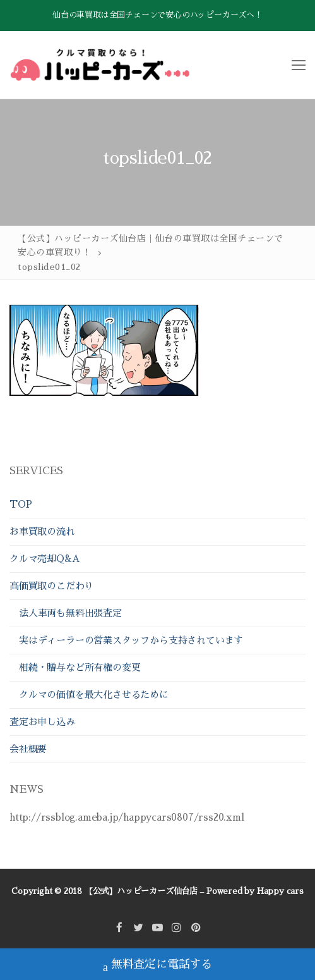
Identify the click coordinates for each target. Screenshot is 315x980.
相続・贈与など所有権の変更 (80, 667)
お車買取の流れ (42, 531)
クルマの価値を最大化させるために (94, 695)
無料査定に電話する (157, 966)
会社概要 (28, 749)
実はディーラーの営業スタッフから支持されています (131, 640)
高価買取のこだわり (53, 586)
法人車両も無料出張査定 (70, 613)
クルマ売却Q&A (45, 559)
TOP (21, 504)
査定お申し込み (42, 722)
